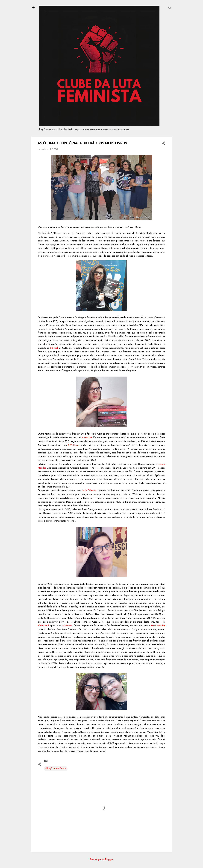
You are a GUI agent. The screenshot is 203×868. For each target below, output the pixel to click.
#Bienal (54, 348)
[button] (164, 144)
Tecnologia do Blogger (101, 860)
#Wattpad (74, 445)
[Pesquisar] (170, 9)
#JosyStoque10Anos (56, 769)
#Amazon (87, 438)
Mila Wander (89, 491)
